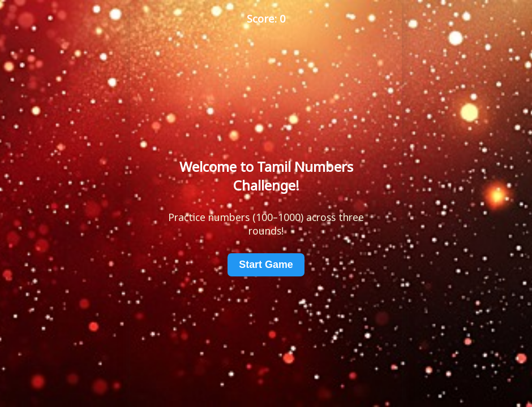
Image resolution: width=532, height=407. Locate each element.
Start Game (266, 265)
